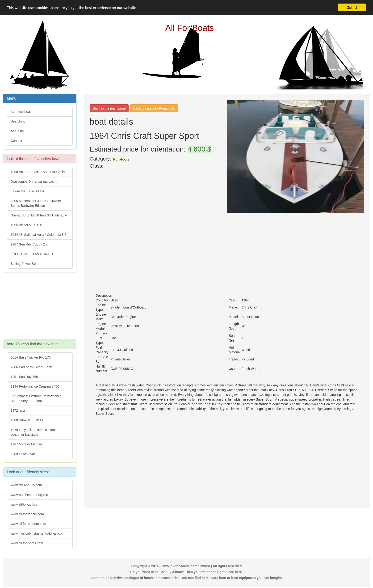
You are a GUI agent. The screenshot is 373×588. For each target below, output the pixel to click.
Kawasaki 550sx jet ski (27, 191)
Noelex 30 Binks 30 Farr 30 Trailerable (39, 215)
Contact (16, 141)
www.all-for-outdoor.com (28, 524)
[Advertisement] (39, 308)
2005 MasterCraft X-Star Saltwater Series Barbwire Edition (36, 203)
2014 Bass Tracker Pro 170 (31, 357)
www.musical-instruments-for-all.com (38, 533)
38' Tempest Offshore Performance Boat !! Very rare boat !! (36, 398)
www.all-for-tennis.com (27, 514)
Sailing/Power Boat (25, 264)
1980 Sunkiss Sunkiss (27, 420)
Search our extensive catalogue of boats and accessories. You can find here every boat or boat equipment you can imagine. (186, 578)
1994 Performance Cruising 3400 (35, 386)
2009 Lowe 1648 (23, 454)
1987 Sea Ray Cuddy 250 (29, 244)
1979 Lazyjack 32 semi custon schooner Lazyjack (33, 432)
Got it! (352, 7)
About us (17, 131)
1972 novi (18, 410)
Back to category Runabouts (154, 108)
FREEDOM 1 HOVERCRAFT (32, 254)
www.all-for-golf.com (25, 504)
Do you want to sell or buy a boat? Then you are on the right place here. (186, 572)
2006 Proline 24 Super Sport (31, 367)
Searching (18, 121)
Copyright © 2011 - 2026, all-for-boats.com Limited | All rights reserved (186, 566)
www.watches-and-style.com (31, 495)
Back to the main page (109, 108)
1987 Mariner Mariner (26, 444)
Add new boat (21, 112)
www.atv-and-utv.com (26, 485)
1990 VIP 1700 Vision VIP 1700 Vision (39, 172)
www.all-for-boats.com (27, 543)
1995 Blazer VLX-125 (26, 225)
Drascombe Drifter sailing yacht (34, 182)
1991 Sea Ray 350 (24, 377)
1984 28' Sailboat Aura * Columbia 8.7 (38, 235)
